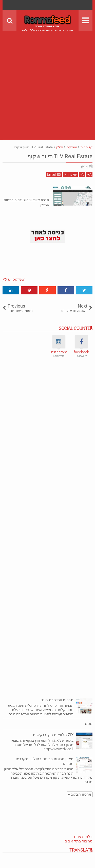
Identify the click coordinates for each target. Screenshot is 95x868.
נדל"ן (6, 279)
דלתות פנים (83, 837)
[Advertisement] (48, 79)
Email (54, 174)
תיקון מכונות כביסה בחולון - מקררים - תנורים (44, 761)
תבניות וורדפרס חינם (57, 700)
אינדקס (18, 279)
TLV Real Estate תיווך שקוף (60, 156)
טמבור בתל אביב (79, 841)
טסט (89, 724)
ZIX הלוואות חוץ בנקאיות (53, 735)
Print (70, 174)
